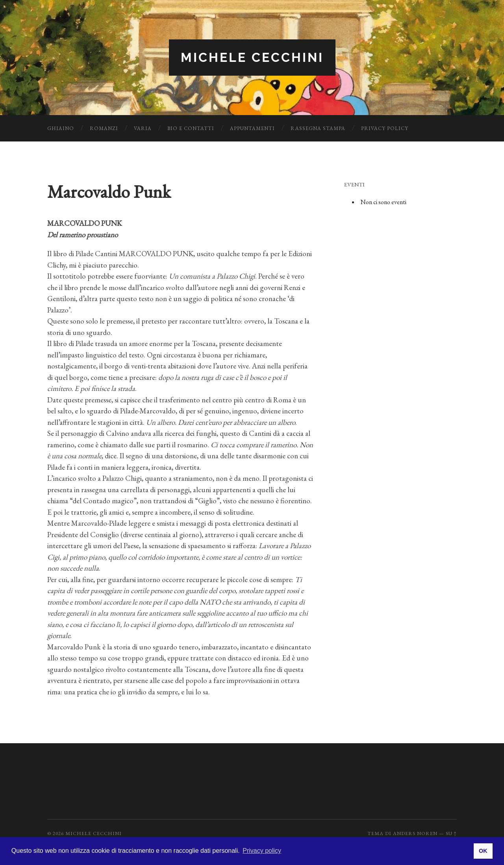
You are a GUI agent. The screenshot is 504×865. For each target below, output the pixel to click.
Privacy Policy (385, 128)
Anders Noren (415, 833)
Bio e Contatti (191, 128)
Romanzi (104, 128)
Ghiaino (61, 128)
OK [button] (483, 851)
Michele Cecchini (252, 57)
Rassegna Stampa (318, 128)
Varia (143, 128)
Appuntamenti (252, 128)
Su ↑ (451, 833)
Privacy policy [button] (262, 851)
